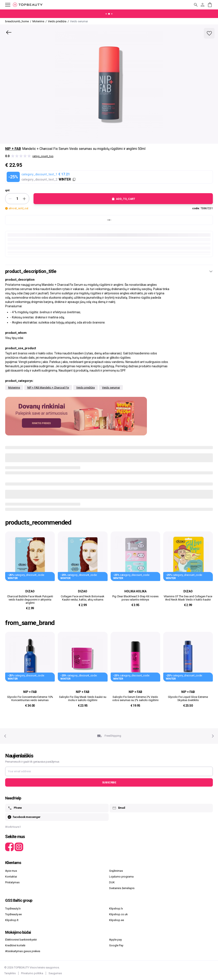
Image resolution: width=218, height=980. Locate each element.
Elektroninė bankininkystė (21, 940)
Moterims (14, 388)
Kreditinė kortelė (15, 945)
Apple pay (115, 940)
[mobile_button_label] (5, 5)
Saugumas (55, 973)
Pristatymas (12, 882)
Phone (15, 808)
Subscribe (109, 782)
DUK (112, 882)
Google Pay (116, 945)
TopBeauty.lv (13, 908)
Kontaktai (11, 877)
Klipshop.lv (116, 908)
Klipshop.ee (117, 920)
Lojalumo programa (121, 877)
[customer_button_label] (203, 5)
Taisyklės (10, 973)
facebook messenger (24, 817)
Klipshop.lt (12, 920)
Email (119, 808)
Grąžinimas (116, 871)
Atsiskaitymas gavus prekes (23, 951)
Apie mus (11, 871)
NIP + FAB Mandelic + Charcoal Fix (48, 388)
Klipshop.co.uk (118, 914)
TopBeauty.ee (13, 914)
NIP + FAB (13, 149)
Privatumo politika (32, 973)
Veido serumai (111, 388)
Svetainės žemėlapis (122, 888)
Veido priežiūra (85, 388)
